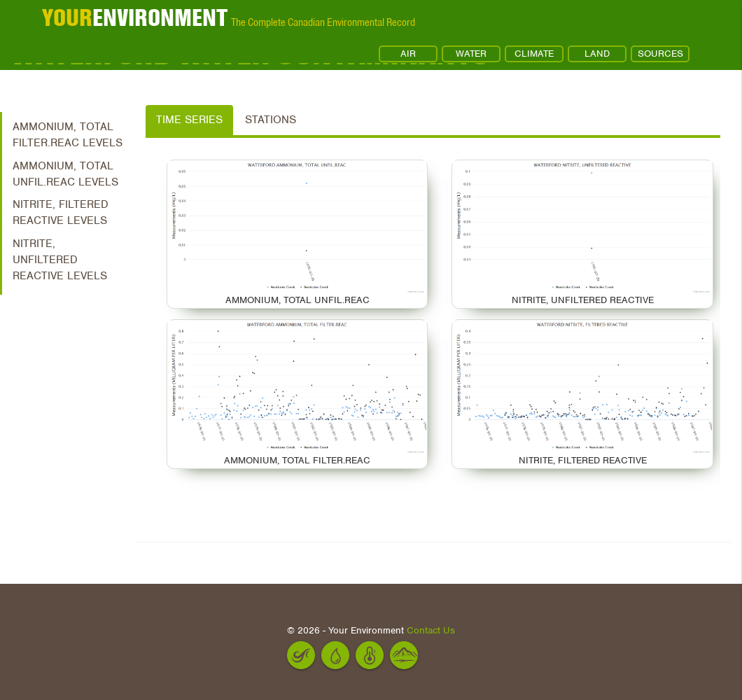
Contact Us (431, 630)
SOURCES (660, 54)
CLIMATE (534, 54)
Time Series (189, 120)
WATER (471, 54)
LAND (597, 54)
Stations (271, 120)
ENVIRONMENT (135, 17)
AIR (408, 54)
